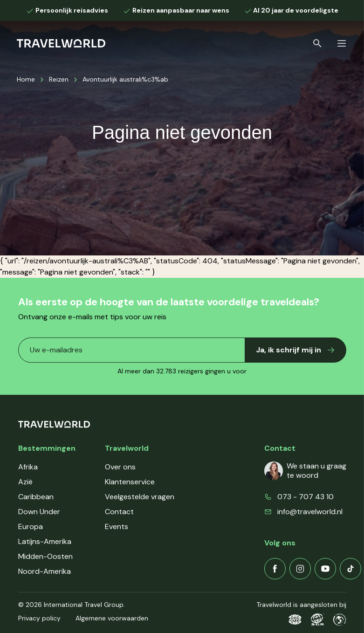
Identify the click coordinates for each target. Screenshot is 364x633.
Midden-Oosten (45, 556)
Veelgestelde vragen (140, 497)
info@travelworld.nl (310, 512)
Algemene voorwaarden (112, 618)
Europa (31, 526)
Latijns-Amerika (45, 541)
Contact (119, 512)
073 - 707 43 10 (306, 497)
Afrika (28, 467)
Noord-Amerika (45, 571)
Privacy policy (39, 618)
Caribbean (36, 497)
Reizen (59, 79)
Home (26, 79)
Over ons (120, 467)
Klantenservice (130, 482)
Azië (25, 482)
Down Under (39, 512)
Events (117, 526)
